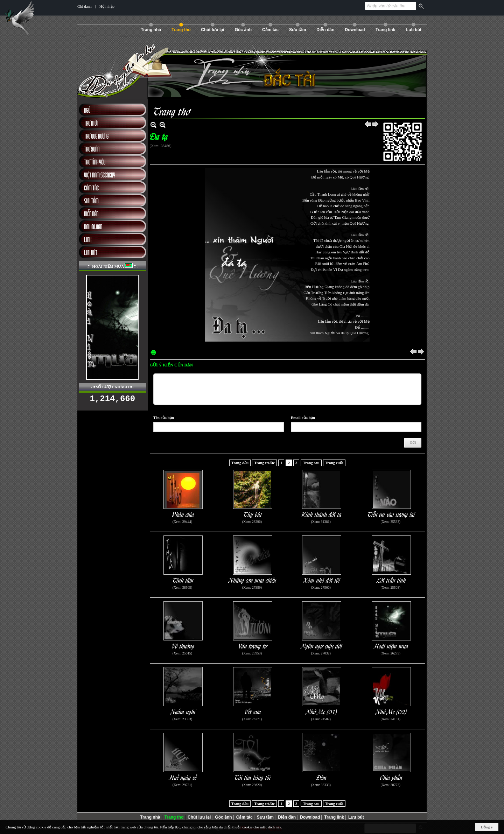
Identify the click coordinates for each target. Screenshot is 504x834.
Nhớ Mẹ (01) (322, 711)
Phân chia (183, 514)
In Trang (153, 352)
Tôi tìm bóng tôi (253, 777)
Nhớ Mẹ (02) (391, 711)
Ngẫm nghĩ (183, 711)
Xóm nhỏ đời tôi (322, 580)
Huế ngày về (183, 777)
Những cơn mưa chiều (253, 580)
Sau (376, 125)
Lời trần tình (391, 580)
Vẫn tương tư (253, 646)
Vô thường (183, 646)
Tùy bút (253, 514)
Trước (368, 125)
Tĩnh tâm (183, 580)
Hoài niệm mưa (391, 646)
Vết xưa (253, 711)
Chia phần (391, 777)
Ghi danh (85, 6)
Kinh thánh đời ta (322, 514)
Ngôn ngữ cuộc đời (322, 646)
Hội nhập (107, 6)
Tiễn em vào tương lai (391, 514)
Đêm (322, 777)
